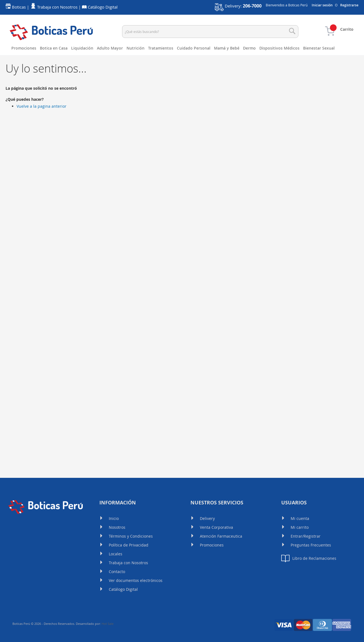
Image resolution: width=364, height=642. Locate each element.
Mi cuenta (300, 518)
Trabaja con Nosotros (128, 563)
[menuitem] (25, 48)
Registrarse (349, 5)
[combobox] (210, 32)
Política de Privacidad (129, 545)
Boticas (19, 7)
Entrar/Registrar (306, 536)
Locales (116, 554)
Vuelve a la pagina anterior (42, 120)
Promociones (212, 545)
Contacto (117, 572)
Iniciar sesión (322, 5)
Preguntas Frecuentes (311, 545)
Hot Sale (108, 624)
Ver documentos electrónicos (136, 580)
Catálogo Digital (123, 589)
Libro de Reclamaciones (309, 558)
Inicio (114, 518)
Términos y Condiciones (131, 536)
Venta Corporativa (216, 527)
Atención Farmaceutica (221, 536)
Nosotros (117, 527)
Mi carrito (300, 527)
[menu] (182, 55)
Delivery (207, 518)
